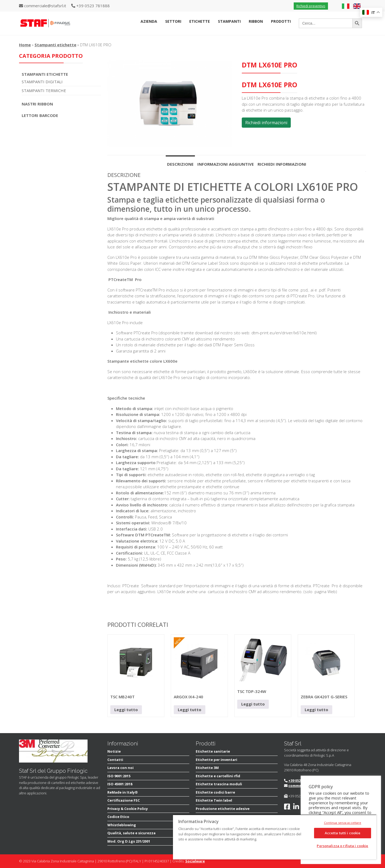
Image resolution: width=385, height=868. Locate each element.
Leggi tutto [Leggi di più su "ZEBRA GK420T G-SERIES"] (316, 710)
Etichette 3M (207, 768)
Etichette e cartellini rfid (218, 776)
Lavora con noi (120, 768)
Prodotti (281, 21)
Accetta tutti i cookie (343, 833)
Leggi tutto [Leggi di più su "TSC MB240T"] (126, 710)
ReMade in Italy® (123, 792)
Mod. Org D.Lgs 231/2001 (129, 841)
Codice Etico (118, 817)
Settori (173, 21)
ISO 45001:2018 (120, 784)
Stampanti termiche (44, 90)
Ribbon (256, 21)
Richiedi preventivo (311, 6)
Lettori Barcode (40, 115)
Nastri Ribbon (37, 104)
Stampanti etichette (55, 45)
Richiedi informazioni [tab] (282, 164)
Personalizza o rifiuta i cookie (342, 846)
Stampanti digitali (42, 82)
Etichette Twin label (214, 800)
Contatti (115, 760)
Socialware (195, 861)
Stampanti (229, 21)
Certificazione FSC (124, 800)
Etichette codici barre (215, 792)
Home (25, 45)
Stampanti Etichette (45, 74)
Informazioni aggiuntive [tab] (226, 164)
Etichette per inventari (216, 760)
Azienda (149, 21)
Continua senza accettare (343, 823)
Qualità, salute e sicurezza (131, 833)
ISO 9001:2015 (119, 776)
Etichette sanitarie (213, 751)
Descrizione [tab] (180, 164)
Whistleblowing (122, 825)
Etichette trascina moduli (219, 784)
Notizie (114, 751)
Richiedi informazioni (266, 123)
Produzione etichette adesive (223, 809)
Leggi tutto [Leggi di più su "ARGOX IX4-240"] (190, 710)
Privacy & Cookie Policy (128, 809)
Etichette (200, 21)
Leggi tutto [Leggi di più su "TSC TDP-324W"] (253, 704)
